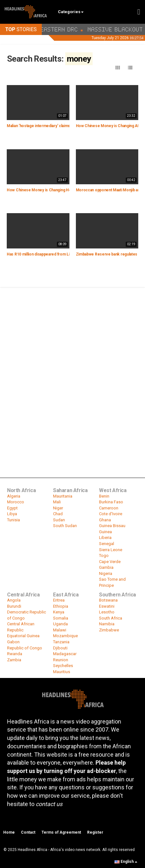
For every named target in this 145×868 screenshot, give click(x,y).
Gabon (13, 642)
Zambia (14, 660)
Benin (104, 496)
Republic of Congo (25, 648)
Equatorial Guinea (23, 636)
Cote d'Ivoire (111, 514)
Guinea (105, 532)
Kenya (59, 612)
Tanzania (61, 642)
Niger (58, 508)
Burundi (14, 606)
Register (95, 832)
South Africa (111, 618)
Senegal (107, 544)
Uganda (60, 624)
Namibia (107, 624)
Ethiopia (61, 606)
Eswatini (107, 606)
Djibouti (60, 648)
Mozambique (65, 636)
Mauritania (63, 496)
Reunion (61, 660)
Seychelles (63, 666)
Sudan (59, 520)
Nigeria (106, 573)
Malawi (60, 630)
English (126, 862)
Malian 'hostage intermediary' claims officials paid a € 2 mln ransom (65, 126)
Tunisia (14, 520)
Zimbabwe (109, 630)
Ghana (105, 520)
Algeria (14, 496)
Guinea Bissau (112, 526)
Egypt (12, 508)
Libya (12, 514)
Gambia (106, 567)
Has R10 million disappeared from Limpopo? (45, 254)
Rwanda (15, 654)
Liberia (105, 538)
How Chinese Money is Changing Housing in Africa (51, 190)
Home (9, 832)
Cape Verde (110, 562)
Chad (58, 514)
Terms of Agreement (61, 832)
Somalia (61, 618)
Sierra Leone (111, 550)
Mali (57, 502)
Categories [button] (71, 12)
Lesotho (107, 612)
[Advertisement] (72, 363)
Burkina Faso (111, 502)
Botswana (108, 600)
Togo (104, 556)
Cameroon (109, 508)
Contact (28, 832)
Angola (14, 600)
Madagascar (65, 654)
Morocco (16, 502)
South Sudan (65, 526)
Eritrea (59, 600)
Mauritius (62, 672)
